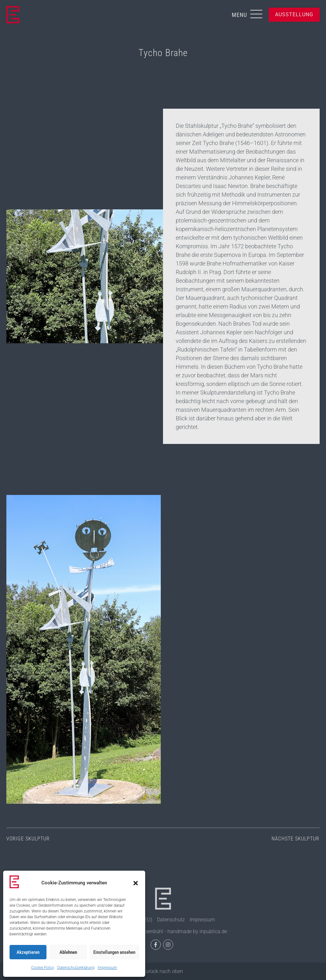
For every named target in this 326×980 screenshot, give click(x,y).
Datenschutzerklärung (76, 968)
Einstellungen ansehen (114, 952)
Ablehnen (68, 952)
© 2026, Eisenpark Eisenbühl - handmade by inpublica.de (163, 931)
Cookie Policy (43, 968)
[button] (136, 883)
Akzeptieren (28, 952)
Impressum (107, 968)
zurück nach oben (163, 971)
